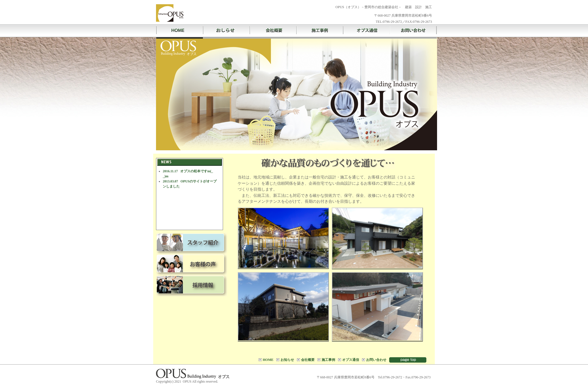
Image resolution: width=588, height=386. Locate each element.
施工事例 (328, 360)
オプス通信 (351, 360)
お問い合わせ (376, 360)
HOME (268, 360)
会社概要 (308, 360)
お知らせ (287, 360)
